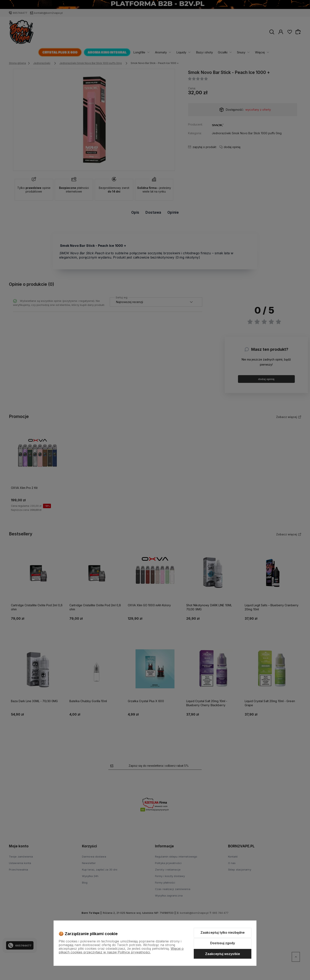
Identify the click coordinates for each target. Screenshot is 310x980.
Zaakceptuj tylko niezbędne (223, 932)
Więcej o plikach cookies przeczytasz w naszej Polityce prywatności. (121, 950)
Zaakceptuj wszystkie (223, 954)
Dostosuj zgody (223, 943)
